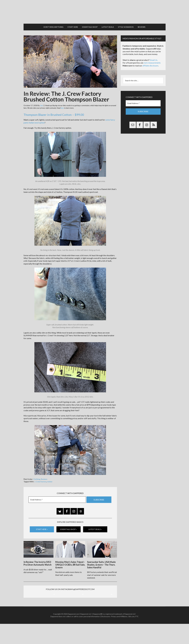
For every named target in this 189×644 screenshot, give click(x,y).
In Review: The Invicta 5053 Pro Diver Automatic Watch (38, 557)
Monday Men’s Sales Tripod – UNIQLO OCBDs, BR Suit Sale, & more (70, 558)
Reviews (44, 474)
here (62, 103)
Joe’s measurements (152, 58)
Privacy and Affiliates (119, 636)
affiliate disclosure (150, 61)
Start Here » (42, 524)
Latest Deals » (95, 524)
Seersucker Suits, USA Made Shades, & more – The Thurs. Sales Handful (101, 558)
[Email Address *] (57, 495)
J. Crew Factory (40, 477)
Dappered (95, 9)
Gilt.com (131, 636)
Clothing (37, 474)
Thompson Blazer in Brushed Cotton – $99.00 (54, 110)
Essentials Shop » (68, 524)
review (50, 477)
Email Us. (154, 55)
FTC (137, 636)
